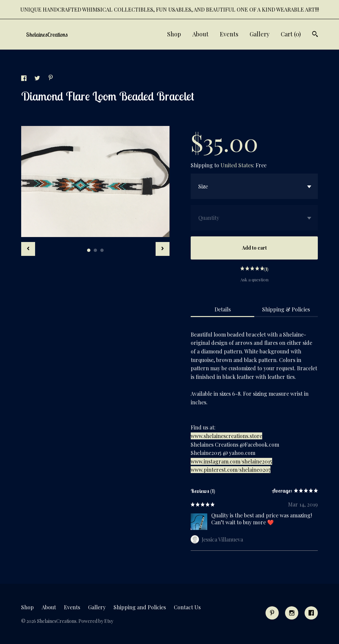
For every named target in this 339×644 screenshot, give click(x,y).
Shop (174, 34)
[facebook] (311, 613)
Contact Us (187, 607)
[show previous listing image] (28, 249)
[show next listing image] (163, 249)
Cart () (291, 34)
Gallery (260, 34)
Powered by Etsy (96, 621)
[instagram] (292, 613)
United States (237, 165)
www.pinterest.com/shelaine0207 (231, 470)
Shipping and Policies (140, 607)
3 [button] (102, 250)
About (200, 34)
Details (223, 309)
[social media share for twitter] (38, 79)
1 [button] (89, 250)
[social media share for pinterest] (51, 78)
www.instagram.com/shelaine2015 (231, 461)
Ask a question (254, 280)
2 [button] (95, 250)
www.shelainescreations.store (226, 436)
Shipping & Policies (286, 309)
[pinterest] (272, 613)
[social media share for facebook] (24, 79)
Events (229, 34)
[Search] (315, 35)
